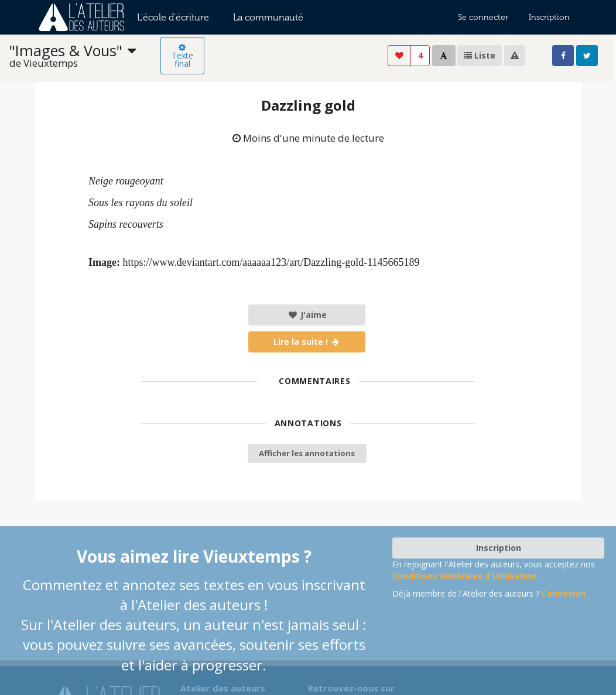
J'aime (307, 315)
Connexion (564, 593)
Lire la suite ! (307, 342)
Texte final (182, 56)
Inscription (549, 17)
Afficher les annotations (307, 453)
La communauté (268, 17)
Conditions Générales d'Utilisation (464, 576)
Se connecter (483, 17)
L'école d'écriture (173, 17)
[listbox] (85, 56)
